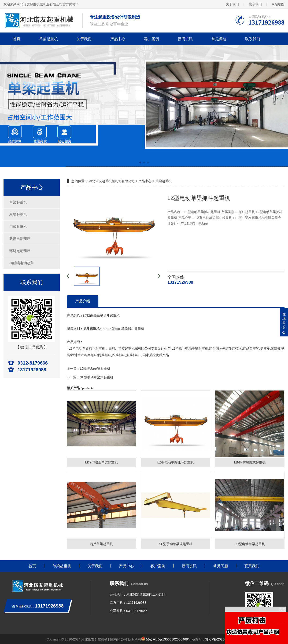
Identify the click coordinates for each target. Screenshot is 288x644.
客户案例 (151, 39)
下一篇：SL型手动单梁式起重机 (90, 377)
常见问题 (219, 39)
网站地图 (278, 4)
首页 (17, 39)
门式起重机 (18, 226)
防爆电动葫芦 (20, 239)
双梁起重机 (18, 214)
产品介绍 (83, 301)
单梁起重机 (48, 39)
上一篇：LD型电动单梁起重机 (89, 369)
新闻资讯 (185, 39)
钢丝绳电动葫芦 (22, 263)
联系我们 (255, 4)
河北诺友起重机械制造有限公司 (112, 181)
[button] (140, 163)
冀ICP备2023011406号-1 (223, 639)
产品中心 (118, 39)
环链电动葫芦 (20, 251)
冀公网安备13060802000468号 (168, 639)
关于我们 (232, 4)
